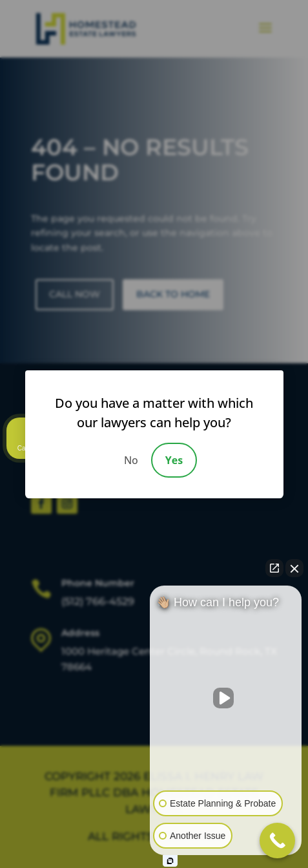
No (131, 460)
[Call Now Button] (277, 841)
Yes (174, 460)
